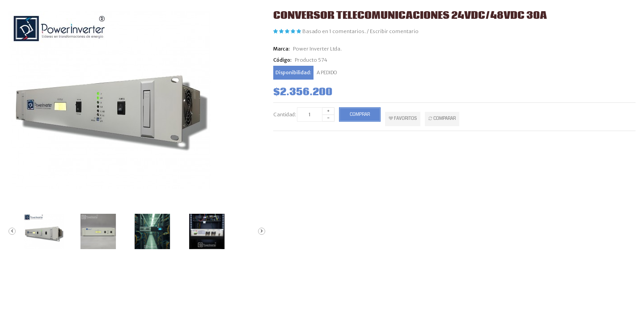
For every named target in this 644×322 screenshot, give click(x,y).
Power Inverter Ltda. (317, 49)
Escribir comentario (394, 31)
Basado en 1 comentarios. (334, 31)
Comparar (442, 119)
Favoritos (403, 119)
